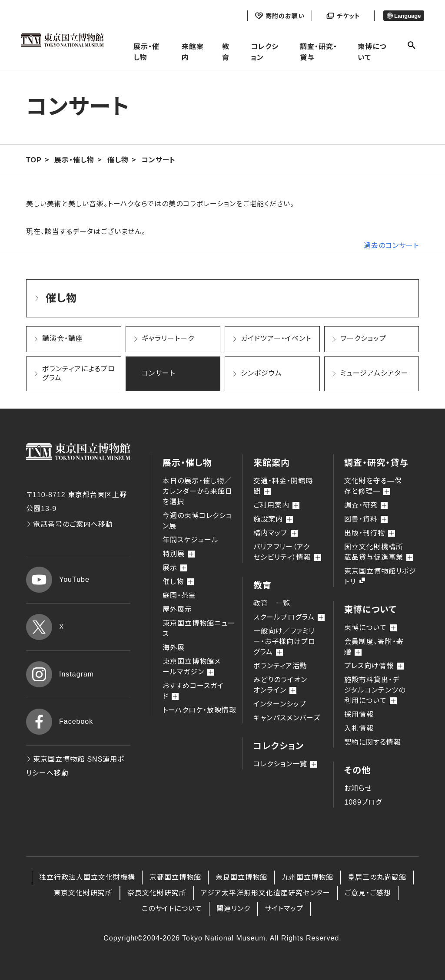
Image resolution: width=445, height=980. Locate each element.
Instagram (60, 674)
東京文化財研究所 (83, 893)
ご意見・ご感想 (368, 893)
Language (404, 16)
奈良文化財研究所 (157, 893)
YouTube (58, 580)
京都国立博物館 (175, 877)
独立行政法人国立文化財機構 (87, 877)
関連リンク (233, 909)
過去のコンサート (391, 246)
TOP (34, 160)
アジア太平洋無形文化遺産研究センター (266, 893)
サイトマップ (284, 909)
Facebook (60, 722)
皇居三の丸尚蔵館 (377, 877)
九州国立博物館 (307, 877)
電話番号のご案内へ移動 (70, 524)
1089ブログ (363, 802)
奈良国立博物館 (241, 877)
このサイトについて (172, 909)
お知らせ (358, 788)
